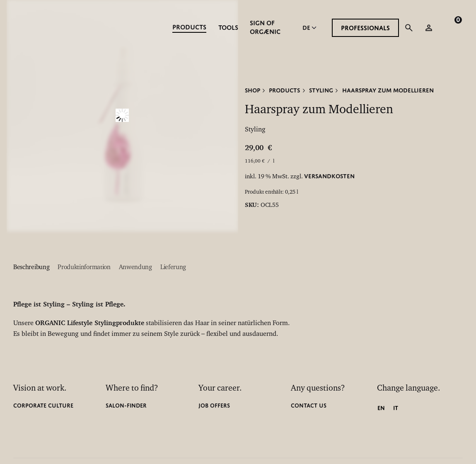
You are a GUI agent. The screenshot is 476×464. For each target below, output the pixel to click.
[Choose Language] (310, 28)
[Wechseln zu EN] (381, 408)
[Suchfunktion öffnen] (409, 28)
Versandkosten (329, 176)
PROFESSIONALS (365, 28)
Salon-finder (126, 406)
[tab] (31, 268)
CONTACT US (309, 406)
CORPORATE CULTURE (43, 406)
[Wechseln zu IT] (396, 408)
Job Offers (214, 406)
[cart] (450, 28)
